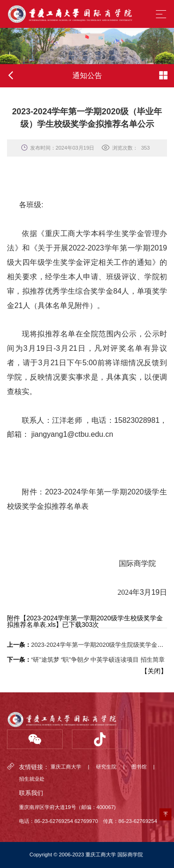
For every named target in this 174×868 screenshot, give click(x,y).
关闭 (154, 671)
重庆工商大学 (66, 767)
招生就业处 (32, 779)
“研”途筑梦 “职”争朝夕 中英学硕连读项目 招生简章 (98, 660)
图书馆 (139, 767)
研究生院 (106, 767)
